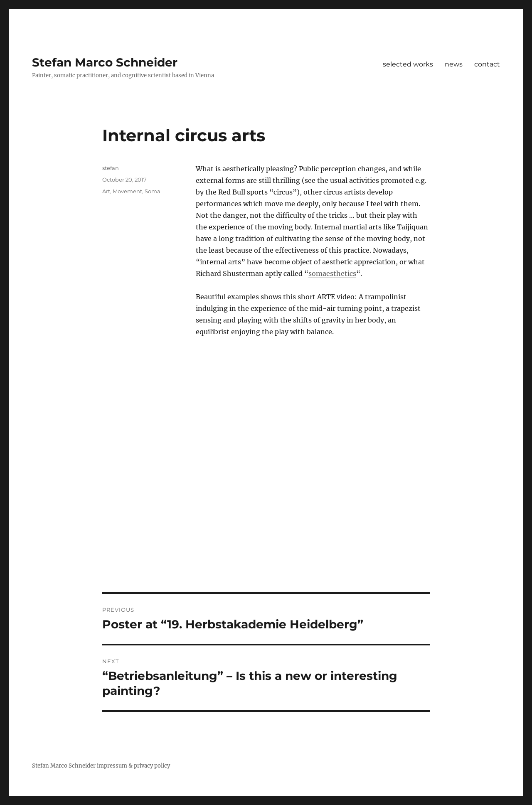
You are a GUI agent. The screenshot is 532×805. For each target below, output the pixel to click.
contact (487, 64)
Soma (153, 191)
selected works (408, 64)
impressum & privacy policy (133, 766)
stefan (111, 168)
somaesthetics (332, 273)
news (454, 64)
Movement (127, 191)
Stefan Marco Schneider (105, 62)
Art (106, 191)
